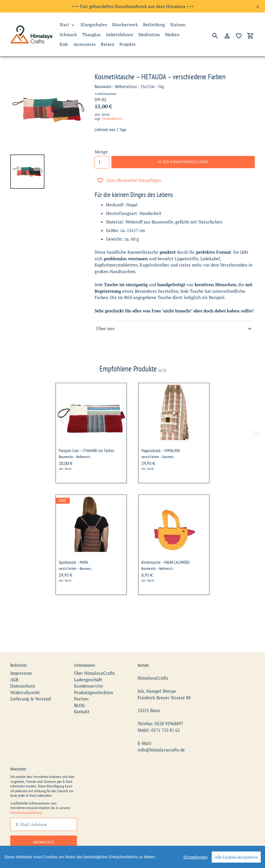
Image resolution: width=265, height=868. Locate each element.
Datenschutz (23, 670)
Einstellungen (195, 857)
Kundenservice (89, 670)
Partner (81, 683)
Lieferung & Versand (30, 683)
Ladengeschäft (88, 664)
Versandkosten (112, 119)
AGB (14, 664)
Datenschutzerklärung (26, 797)
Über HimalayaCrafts (95, 657)
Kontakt (82, 696)
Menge (101, 152)
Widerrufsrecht (25, 677)
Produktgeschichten (94, 677)
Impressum (21, 657)
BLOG (79, 690)
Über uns (175, 329)
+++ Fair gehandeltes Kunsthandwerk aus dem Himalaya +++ (133, 6)
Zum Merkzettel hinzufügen (129, 180)
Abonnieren (43, 826)
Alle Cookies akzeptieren (236, 857)
